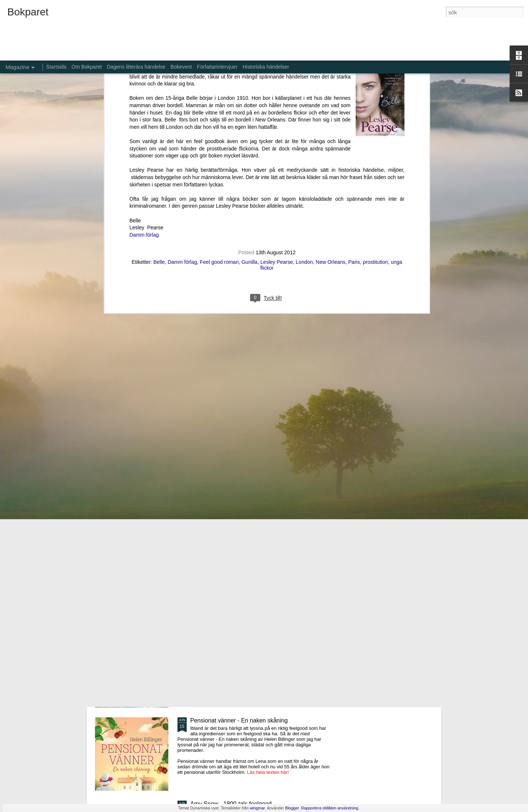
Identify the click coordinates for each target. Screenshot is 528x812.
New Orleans (331, 111)
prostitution (375, 111)
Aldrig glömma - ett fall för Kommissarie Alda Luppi (256, 637)
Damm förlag (144, 84)
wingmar (257, 808)
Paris (354, 111)
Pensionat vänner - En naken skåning (239, 720)
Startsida (56, 67)
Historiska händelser (266, 67)
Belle (159, 111)
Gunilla (250, 111)
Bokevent (181, 67)
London (305, 111)
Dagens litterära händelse (136, 67)
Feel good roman (219, 111)
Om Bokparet (87, 67)
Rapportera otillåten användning (330, 808)
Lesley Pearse (277, 111)
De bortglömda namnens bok (228, 554)
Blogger (292, 808)
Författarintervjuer (217, 67)
